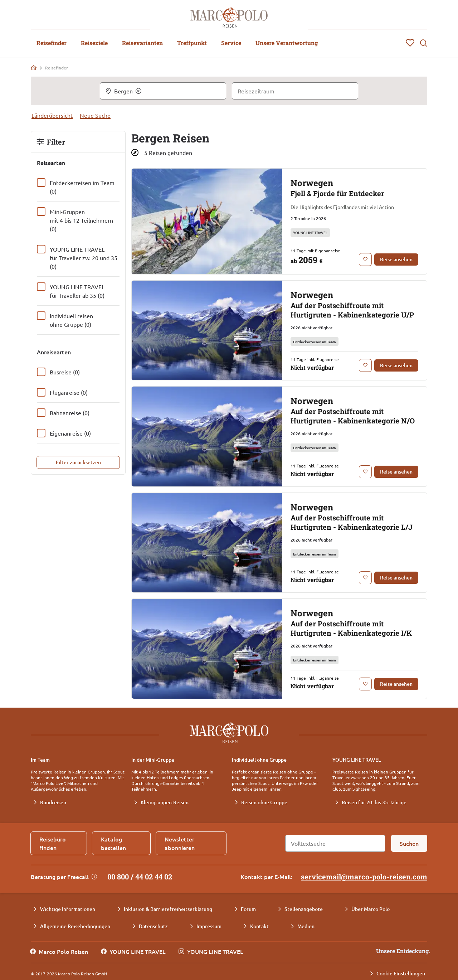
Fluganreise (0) (69, 392)
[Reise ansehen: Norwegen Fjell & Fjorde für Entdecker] (396, 259)
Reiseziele (94, 43)
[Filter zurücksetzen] (78, 462)
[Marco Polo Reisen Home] (229, 17)
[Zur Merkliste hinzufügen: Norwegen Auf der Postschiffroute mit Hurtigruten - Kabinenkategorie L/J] (365, 578)
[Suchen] (409, 843)
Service (231, 43)
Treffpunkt (192, 43)
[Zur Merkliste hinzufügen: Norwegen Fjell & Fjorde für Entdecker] (365, 259)
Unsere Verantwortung (287, 43)
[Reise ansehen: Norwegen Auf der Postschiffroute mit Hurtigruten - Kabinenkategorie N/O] (396, 472)
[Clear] (138, 91)
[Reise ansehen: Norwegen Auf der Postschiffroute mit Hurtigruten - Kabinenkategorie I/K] (396, 684)
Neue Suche (95, 115)
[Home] (34, 68)
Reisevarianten (142, 43)
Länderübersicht (52, 115)
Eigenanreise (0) (70, 433)
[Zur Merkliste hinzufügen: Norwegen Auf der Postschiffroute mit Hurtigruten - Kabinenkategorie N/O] (365, 472)
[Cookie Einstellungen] (397, 974)
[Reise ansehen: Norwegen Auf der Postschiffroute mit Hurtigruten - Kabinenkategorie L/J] (396, 578)
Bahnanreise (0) (70, 413)
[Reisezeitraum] (295, 91)
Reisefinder (52, 43)
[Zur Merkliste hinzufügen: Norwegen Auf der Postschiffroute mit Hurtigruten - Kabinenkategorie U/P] (365, 365)
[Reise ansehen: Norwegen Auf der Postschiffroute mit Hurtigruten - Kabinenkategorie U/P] (396, 365)
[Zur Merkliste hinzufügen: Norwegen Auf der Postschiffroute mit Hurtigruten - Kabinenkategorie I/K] (365, 684)
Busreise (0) (65, 372)
